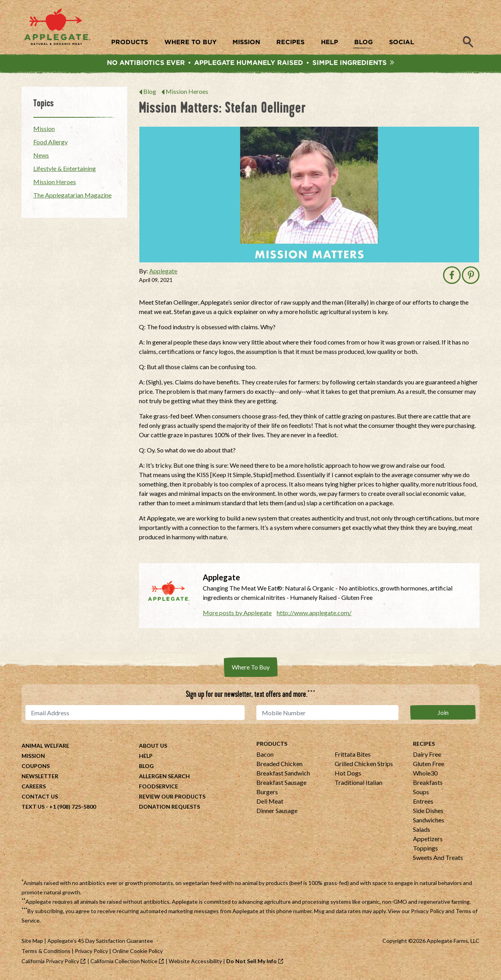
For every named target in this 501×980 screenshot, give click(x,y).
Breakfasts (428, 783)
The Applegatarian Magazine (72, 196)
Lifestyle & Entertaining (65, 170)
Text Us (33, 808)
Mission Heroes (187, 92)
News (41, 156)
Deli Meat (270, 802)
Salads (422, 830)
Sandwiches (429, 821)
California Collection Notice (124, 962)
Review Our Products (172, 798)
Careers (34, 787)
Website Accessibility (195, 962)
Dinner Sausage (277, 812)
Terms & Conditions (46, 952)
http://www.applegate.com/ (314, 614)
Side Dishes (428, 812)
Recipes (424, 745)
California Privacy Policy (50, 962)
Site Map (32, 942)
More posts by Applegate (237, 614)
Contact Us (40, 798)
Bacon (265, 755)
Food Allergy (50, 143)
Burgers (267, 793)
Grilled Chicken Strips (364, 765)
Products (272, 745)
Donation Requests (169, 808)
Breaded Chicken (279, 765)
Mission (44, 130)
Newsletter (40, 777)
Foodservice (159, 787)
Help (146, 757)
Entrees (423, 802)
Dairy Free (427, 755)
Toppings (425, 849)
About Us (153, 747)
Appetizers (428, 840)
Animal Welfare (45, 747)
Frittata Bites (353, 755)
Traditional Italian (359, 783)
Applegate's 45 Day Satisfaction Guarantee (100, 942)
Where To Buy (251, 668)
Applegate (163, 272)
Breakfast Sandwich (283, 774)
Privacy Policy (428, 912)
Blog (150, 92)
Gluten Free (429, 765)
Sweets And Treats (438, 859)
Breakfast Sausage (281, 783)
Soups (421, 793)
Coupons (36, 767)
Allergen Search (164, 777)
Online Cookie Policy (138, 952)
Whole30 (425, 774)
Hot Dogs (348, 774)
